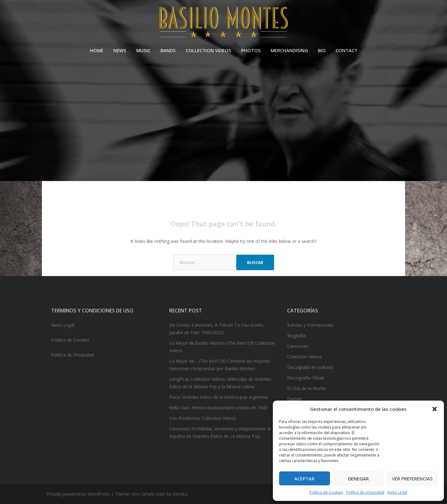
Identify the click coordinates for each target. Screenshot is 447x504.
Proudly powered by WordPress (78, 494)
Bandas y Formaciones (310, 325)
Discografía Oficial (305, 378)
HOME (97, 50)
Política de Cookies (326, 492)
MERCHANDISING (289, 50)
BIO (322, 50)
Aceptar (304, 479)
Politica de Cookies (70, 340)
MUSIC (143, 50)
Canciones (298, 346)
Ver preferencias (412, 479)
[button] (435, 409)
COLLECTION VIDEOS (208, 50)
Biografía (296, 336)
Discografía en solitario (310, 367)
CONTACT (347, 50)
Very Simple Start (148, 494)
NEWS (120, 50)
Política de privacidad (365, 492)
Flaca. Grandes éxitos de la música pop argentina (218, 397)
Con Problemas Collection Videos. (203, 418)
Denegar (358, 479)
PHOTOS (251, 50)
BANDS (168, 50)
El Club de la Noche (307, 388)
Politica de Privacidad (72, 355)
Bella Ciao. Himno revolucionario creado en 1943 (218, 408)
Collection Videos (304, 357)
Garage (294, 399)
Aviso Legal (397, 492)
